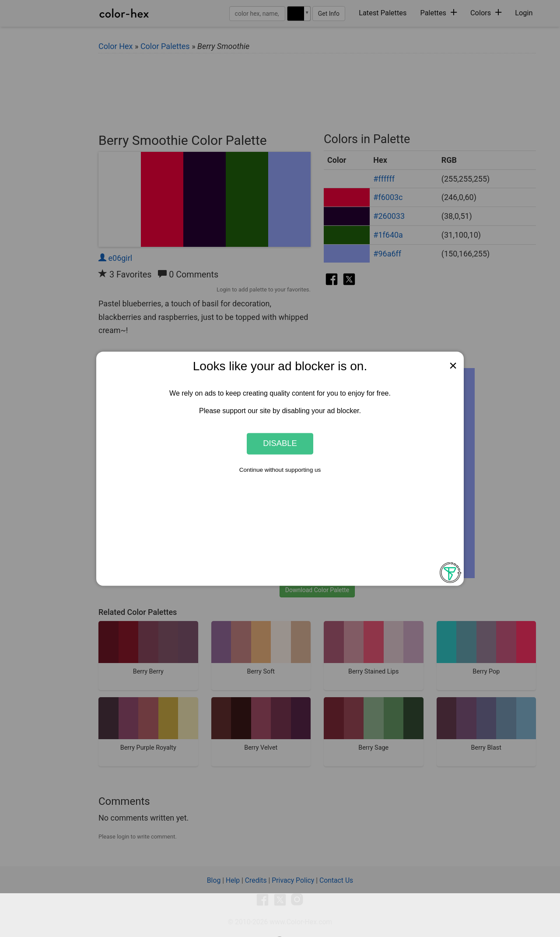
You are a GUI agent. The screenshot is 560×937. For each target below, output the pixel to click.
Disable (280, 444)
